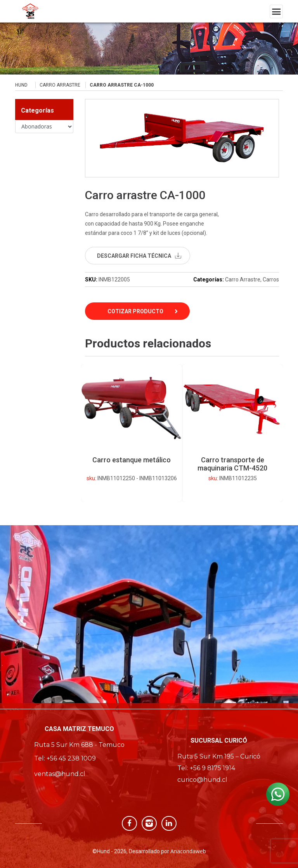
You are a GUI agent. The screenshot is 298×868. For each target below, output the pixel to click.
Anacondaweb (188, 851)
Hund (21, 85)
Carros (271, 279)
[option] (232, 433)
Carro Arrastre (60, 85)
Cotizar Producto (135, 311)
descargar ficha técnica (134, 256)
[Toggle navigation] (276, 11)
